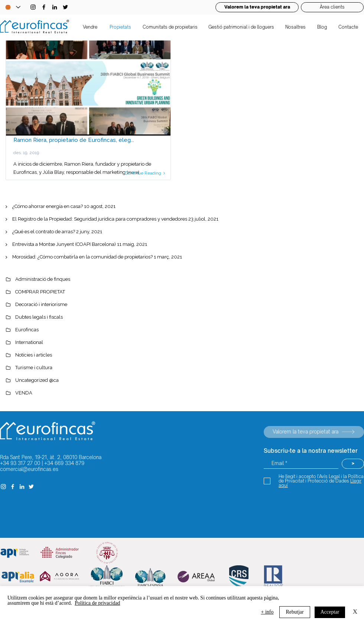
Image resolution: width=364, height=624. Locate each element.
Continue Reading (145, 173)
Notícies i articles (34, 355)
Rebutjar (295, 612)
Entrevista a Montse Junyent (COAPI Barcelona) (64, 244)
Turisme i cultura (34, 368)
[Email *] (301, 464)
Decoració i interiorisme (41, 304)
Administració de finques (43, 279)
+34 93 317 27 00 (20, 463)
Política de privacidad (97, 603)
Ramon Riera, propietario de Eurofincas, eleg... (74, 140)
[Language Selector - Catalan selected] (13, 7)
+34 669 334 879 (64, 463)
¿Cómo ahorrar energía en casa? (48, 206)
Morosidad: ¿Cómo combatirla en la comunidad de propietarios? (82, 257)
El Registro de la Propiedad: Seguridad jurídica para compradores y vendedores (100, 219)
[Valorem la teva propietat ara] (314, 432)
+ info (267, 612)
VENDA (24, 393)
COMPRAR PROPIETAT (40, 292)
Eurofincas (27, 330)
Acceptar (330, 612)
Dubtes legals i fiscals (39, 317)
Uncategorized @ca (37, 380)
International (29, 342)
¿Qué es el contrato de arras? (44, 232)
